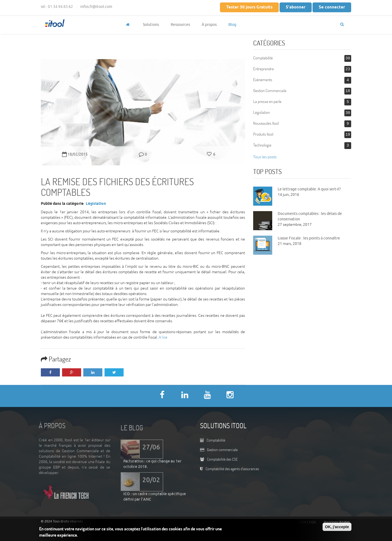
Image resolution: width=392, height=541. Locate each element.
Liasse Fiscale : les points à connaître (309, 238)
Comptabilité (263, 58)
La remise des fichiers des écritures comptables (117, 187)
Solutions (151, 25)
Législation (96, 204)
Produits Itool (263, 134)
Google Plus (72, 372)
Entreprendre (264, 69)
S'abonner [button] (296, 7)
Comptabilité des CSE (222, 459)
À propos (209, 25)
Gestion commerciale (222, 450)
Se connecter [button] (332, 7)
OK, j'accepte (337, 527)
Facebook (50, 372)
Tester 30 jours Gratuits (249, 7)
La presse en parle (267, 101)
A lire (163, 337)
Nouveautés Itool (266, 123)
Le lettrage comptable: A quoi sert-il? (309, 189)
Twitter (114, 372)
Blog (232, 25)
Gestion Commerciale (270, 91)
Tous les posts (265, 157)
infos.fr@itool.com (96, 7)
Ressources (180, 25)
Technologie (262, 145)
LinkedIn (93, 372)
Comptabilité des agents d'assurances (232, 469)
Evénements (263, 80)
